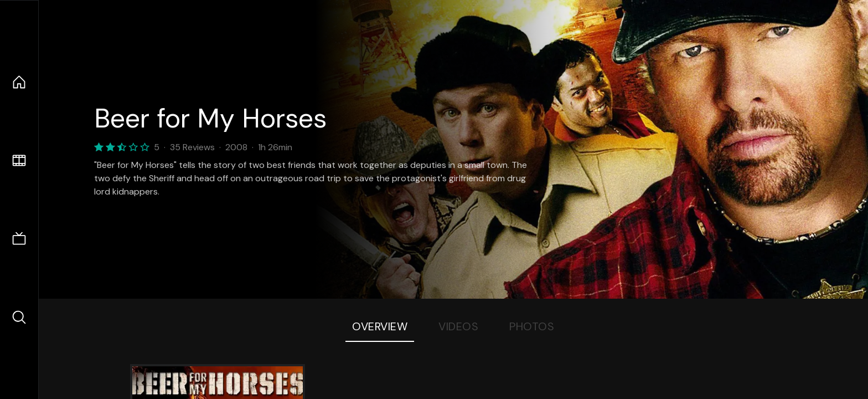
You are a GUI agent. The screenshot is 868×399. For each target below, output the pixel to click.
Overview (380, 326)
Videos (458, 326)
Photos (532, 326)
